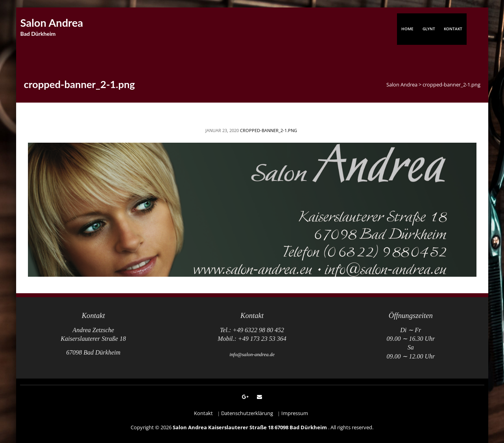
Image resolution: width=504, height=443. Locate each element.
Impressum (295, 413)
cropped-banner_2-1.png (269, 130)
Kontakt (453, 29)
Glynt (429, 29)
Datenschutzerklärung (247, 413)
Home (407, 29)
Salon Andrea (52, 23)
